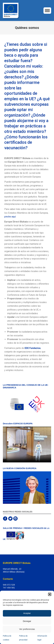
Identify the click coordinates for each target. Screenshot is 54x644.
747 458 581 (9, 588)
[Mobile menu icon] (47, 11)
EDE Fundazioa (33, 348)
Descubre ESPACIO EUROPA (18, 423)
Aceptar (27, 613)
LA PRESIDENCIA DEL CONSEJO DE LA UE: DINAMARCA (26, 386)
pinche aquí (10, 217)
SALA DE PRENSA (12, 528)
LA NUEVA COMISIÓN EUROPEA (20, 468)
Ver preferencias (27, 629)
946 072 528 (9, 585)
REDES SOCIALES (34, 528)
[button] (50, 594)
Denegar (27, 621)
